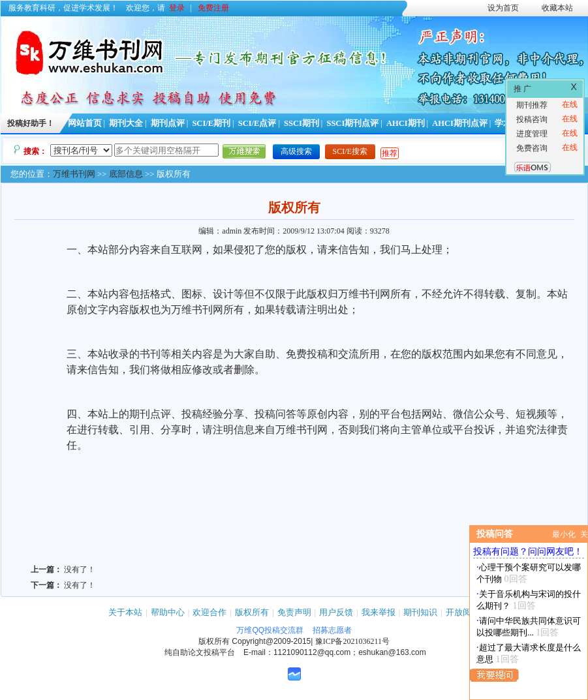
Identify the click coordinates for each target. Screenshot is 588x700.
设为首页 (503, 8)
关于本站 (125, 612)
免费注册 (213, 8)
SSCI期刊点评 (352, 123)
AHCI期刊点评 (460, 123)
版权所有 (252, 612)
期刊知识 (420, 612)
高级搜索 (296, 151)
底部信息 (126, 174)
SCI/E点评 (257, 123)
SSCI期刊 (302, 123)
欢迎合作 (209, 612)
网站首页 (85, 123)
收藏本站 (557, 8)
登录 (177, 8)
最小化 (564, 534)
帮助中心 (168, 612)
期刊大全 (126, 123)
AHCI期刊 (406, 123)
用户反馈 (336, 612)
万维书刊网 (74, 174)
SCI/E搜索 (350, 151)
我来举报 (379, 612)
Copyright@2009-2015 (271, 641)
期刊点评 (168, 123)
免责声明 (294, 612)
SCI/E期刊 (211, 123)
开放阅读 (463, 612)
